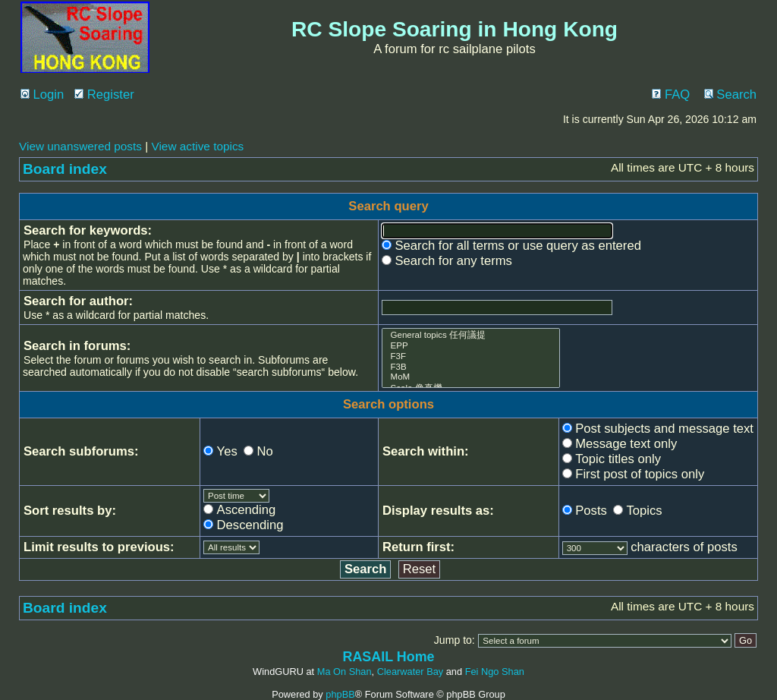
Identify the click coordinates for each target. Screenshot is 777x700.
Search (730, 95)
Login (42, 95)
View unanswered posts (80, 146)
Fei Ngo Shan (495, 672)
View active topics (197, 146)
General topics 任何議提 (471, 335)
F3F (471, 357)
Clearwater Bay (410, 672)
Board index (65, 169)
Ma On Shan (344, 672)
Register (104, 95)
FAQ (671, 95)
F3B (471, 367)
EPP (471, 346)
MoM (471, 377)
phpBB (340, 694)
